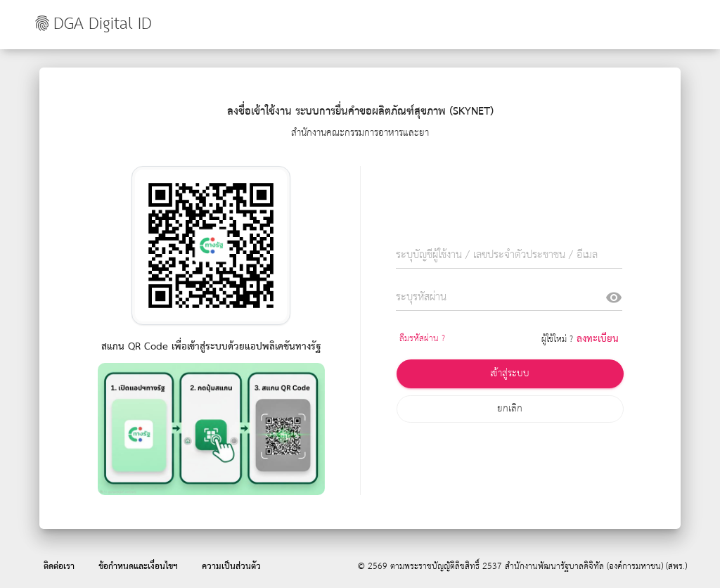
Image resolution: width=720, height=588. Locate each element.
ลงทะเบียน (598, 339)
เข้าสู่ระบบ (510, 373)
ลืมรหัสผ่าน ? (422, 339)
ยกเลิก (510, 409)
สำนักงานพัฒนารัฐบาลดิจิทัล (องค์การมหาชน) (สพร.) (596, 567)
